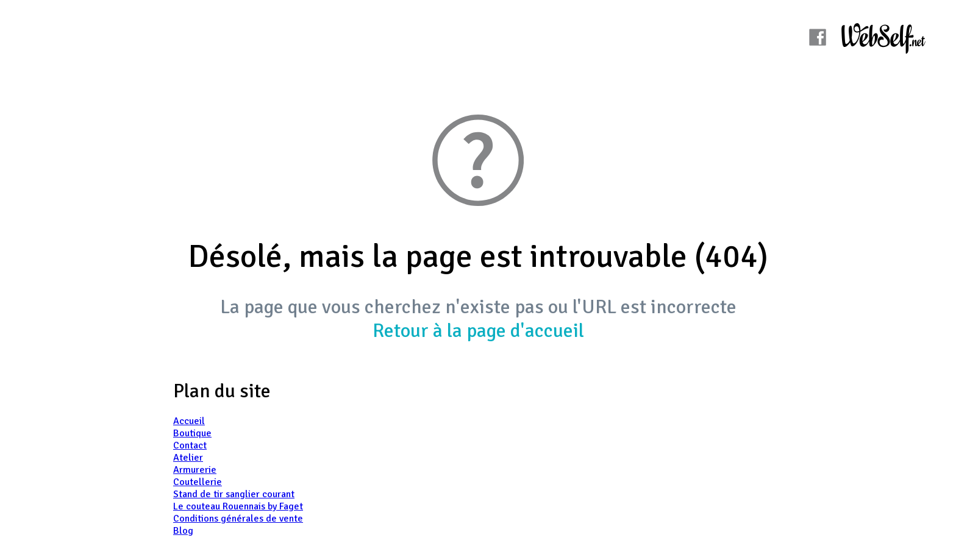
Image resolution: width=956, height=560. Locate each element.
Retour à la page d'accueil (478, 331)
